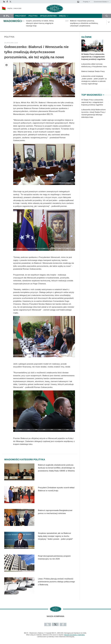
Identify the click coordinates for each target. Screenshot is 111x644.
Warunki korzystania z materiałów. (74, 635)
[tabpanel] (95, 110)
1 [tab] (103, 94)
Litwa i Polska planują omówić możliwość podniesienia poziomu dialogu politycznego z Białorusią (56, 582)
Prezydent (21, 16)
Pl (8, 16)
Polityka (33, 16)
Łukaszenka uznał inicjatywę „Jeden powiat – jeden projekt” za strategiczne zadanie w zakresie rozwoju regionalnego (94, 80)
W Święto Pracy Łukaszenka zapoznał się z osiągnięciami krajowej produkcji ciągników (93, 57)
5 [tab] (110, 94)
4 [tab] (109, 94)
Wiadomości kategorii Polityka (25, 459)
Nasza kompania (56, 616)
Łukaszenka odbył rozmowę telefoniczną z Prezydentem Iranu (94, 65)
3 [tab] (107, 94)
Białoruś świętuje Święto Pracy (93, 71)
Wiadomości (13, 21)
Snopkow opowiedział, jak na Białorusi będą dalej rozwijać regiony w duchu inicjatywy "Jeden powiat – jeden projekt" (55, 536)
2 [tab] (105, 94)
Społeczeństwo (48, 16)
